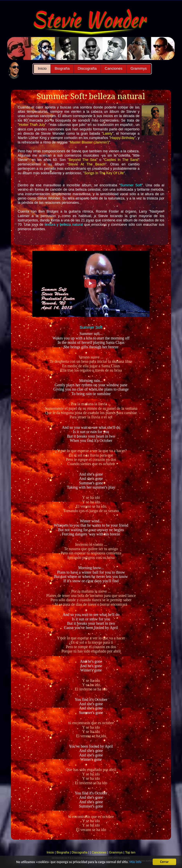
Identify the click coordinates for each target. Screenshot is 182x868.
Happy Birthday (122, 138)
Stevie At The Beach (87, 164)
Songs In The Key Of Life (104, 173)
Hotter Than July (32, 125)
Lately (108, 134)
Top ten (130, 852)
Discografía (87, 68)
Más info (135, 865)
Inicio (42, 68)
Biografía (62, 68)
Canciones (114, 68)
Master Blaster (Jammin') (89, 142)
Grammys (139, 68)
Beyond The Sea (82, 160)
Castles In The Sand (121, 160)
